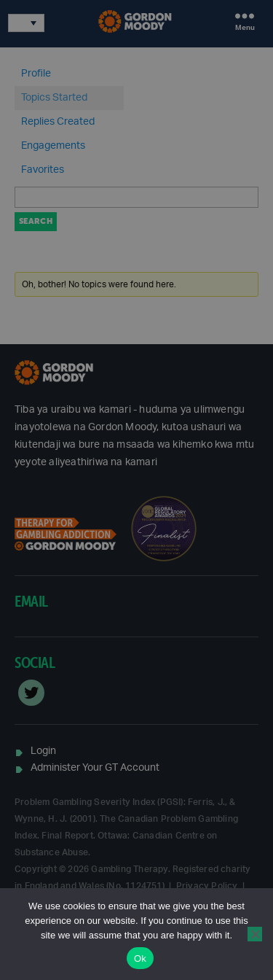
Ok (140, 958)
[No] (255, 934)
